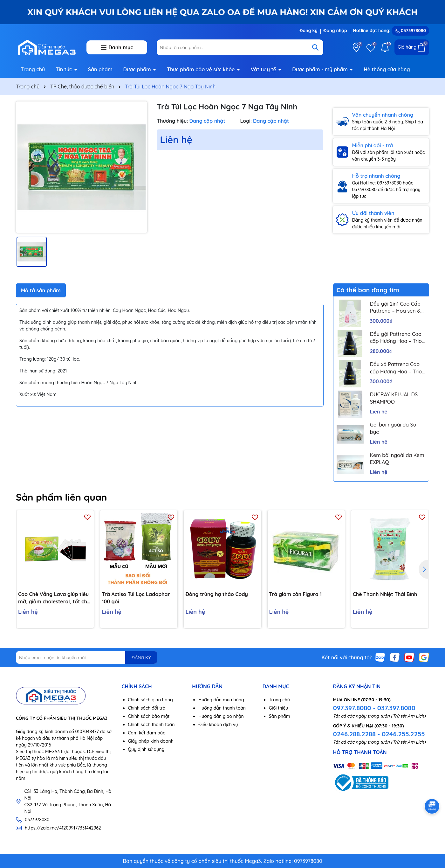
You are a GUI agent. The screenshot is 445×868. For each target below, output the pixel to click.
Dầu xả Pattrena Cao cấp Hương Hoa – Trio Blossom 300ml (396, 368)
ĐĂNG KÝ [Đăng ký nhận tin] (141, 657)
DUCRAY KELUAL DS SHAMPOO (394, 398)
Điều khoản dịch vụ (218, 725)
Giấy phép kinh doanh (151, 741)
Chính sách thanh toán (151, 725)
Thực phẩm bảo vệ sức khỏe (202, 69)
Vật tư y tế (264, 69)
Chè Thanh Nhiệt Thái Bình (385, 594)
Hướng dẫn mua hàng (221, 700)
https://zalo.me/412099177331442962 (63, 828)
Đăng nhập (335, 31)
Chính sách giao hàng (151, 700)
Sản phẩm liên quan (62, 497)
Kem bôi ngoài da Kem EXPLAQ (397, 459)
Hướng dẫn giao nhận (221, 716)
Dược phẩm (138, 69)
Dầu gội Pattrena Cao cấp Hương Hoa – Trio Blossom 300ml (396, 338)
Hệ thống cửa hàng (387, 69)
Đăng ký (308, 31)
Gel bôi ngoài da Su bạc (393, 428)
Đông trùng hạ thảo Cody (217, 594)
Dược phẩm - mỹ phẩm (321, 69)
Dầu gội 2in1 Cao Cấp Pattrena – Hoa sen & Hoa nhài (395, 308)
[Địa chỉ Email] (87, 657)
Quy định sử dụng (146, 749)
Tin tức (65, 69)
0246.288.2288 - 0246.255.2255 (379, 734)
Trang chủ (33, 69)
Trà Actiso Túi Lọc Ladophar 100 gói (136, 598)
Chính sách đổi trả (147, 708)
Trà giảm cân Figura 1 (296, 594)
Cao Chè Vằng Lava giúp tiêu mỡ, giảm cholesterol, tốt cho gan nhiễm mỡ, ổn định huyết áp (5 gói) (54, 598)
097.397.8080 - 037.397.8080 (374, 708)
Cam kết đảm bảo (147, 733)
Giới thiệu (279, 708)
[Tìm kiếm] (315, 47)
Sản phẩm (100, 69)
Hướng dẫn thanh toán (222, 708)
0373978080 (410, 31)
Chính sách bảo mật (149, 716)
